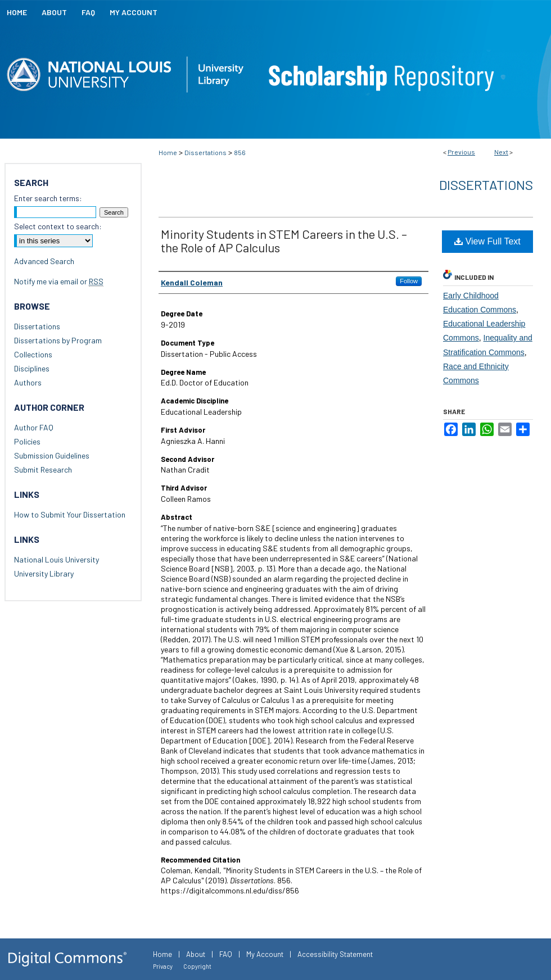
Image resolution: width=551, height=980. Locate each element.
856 (240, 152)
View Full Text (487, 241)
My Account (265, 954)
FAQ (226, 954)
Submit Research (43, 469)
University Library (44, 573)
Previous (461, 152)
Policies (27, 441)
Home (168, 152)
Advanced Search (44, 261)
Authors (28, 382)
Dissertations (206, 152)
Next (501, 152)
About (196, 954)
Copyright (197, 966)
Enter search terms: (48, 198)
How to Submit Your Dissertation (70, 514)
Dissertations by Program (58, 340)
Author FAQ (34, 427)
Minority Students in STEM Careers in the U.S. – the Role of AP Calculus (284, 241)
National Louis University (57, 559)
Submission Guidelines (52, 455)
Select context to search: (58, 226)
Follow (409, 281)
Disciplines (32, 368)
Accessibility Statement (335, 954)
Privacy (163, 966)
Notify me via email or (59, 281)
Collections (33, 354)
